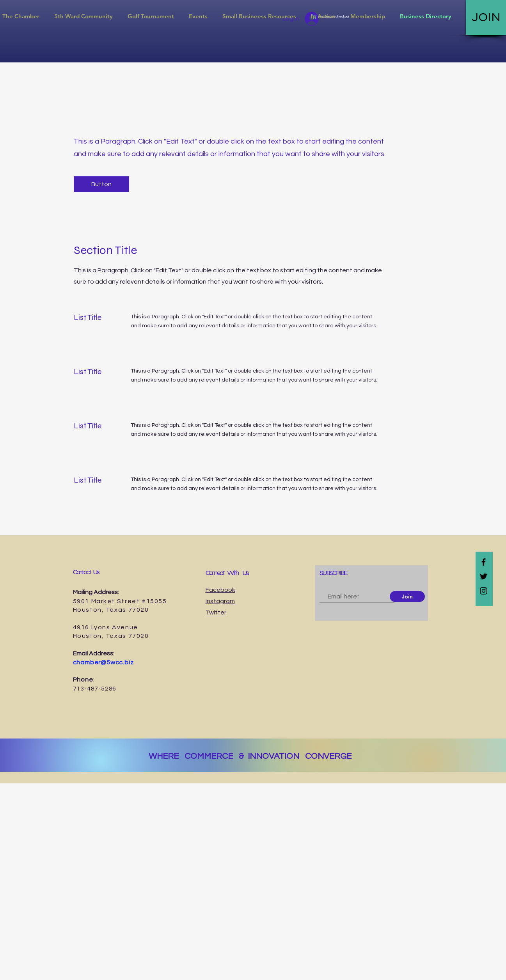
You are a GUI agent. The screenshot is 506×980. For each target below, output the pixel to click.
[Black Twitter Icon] (484, 576)
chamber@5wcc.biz (103, 662)
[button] (83, 16)
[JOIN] (486, 17)
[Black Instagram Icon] (484, 591)
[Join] (407, 597)
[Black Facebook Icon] (484, 562)
